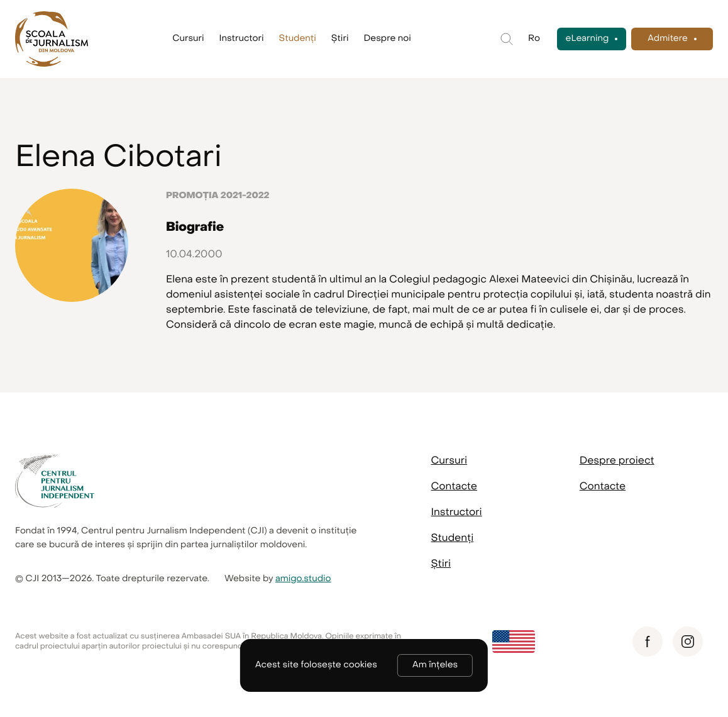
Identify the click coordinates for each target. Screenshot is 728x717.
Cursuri (188, 39)
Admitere (668, 39)
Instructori (242, 39)
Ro (534, 39)
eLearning (587, 39)
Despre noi (387, 39)
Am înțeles (435, 665)
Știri (340, 39)
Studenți (298, 39)
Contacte (454, 486)
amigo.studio (303, 579)
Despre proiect (617, 460)
